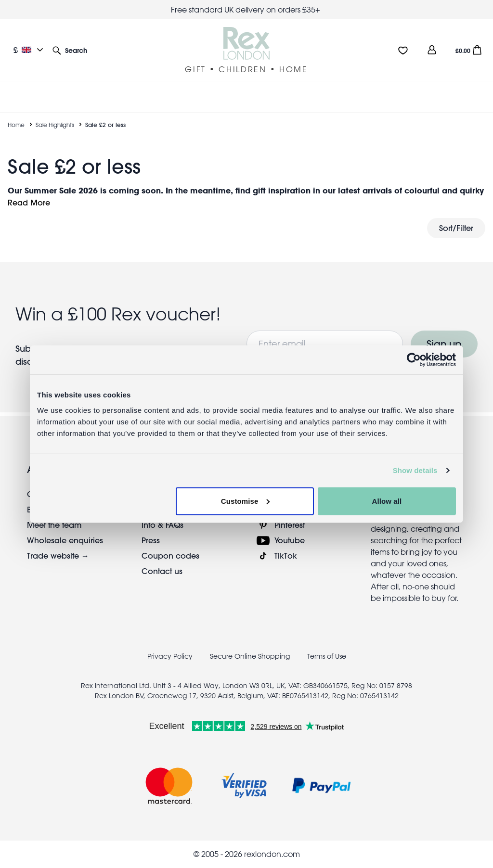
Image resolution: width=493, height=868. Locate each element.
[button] (70, 50)
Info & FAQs (162, 525)
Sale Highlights (55, 125)
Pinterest (290, 525)
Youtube (290, 540)
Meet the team (54, 525)
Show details (415, 470)
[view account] (432, 50)
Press (151, 540)
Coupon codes (170, 555)
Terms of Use (327, 656)
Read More (29, 202)
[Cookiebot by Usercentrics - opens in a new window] (414, 360)
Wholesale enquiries (65, 540)
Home (16, 125)
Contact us (162, 571)
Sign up (444, 344)
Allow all (387, 501)
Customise (246, 501)
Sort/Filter (456, 228)
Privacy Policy (170, 656)
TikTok (286, 555)
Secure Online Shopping (251, 656)
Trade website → (58, 555)
